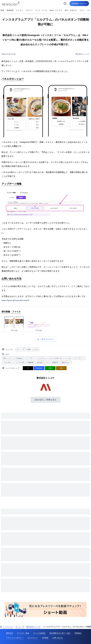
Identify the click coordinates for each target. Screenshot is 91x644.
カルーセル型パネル (56, 358)
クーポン (69, 358)
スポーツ (29, 10)
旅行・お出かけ (71, 10)
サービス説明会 (39, 633)
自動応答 (55, 363)
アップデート (31, 358)
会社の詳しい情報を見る (45, 400)
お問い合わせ (58, 638)
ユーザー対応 (20, 363)
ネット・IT (21, 349)
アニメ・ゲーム (41, 10)
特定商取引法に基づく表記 (60, 633)
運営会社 (9, 633)
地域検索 (10, 10)
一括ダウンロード (45, 339)
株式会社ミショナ (82, 54)
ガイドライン (33, 638)
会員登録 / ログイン (79, 4)
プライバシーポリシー (15, 638)
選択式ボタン (66, 363)
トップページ (6, 627)
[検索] (65, 4)
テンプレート (80, 358)
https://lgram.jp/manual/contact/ (15, 300)
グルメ (82, 10)
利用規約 (78, 633)
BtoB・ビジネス (56, 10)
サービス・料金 (23, 633)
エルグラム (42, 358)
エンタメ (19, 10)
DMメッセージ (8, 358)
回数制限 (31, 363)
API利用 (45, 638)
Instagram (20, 358)
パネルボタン (8, 363)
